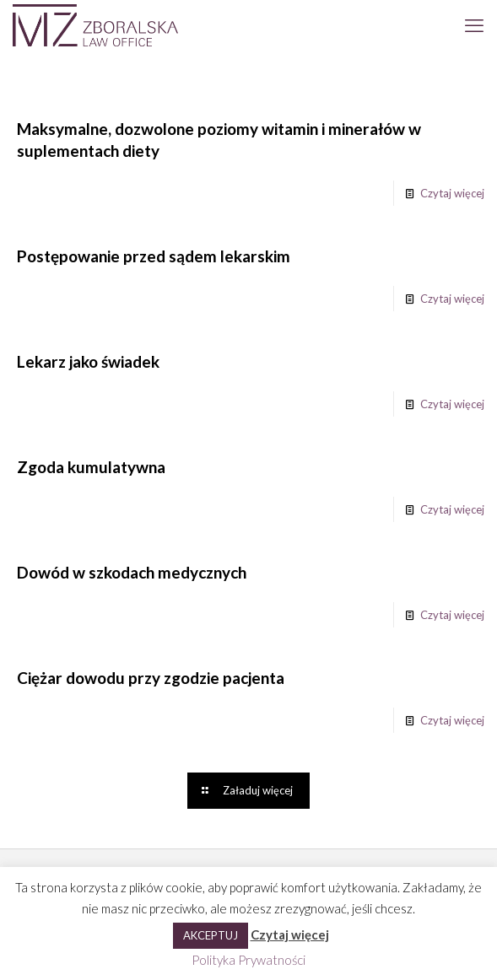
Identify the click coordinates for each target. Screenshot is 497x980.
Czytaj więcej (452, 193)
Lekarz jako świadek (88, 361)
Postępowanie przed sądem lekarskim (154, 256)
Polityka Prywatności (248, 960)
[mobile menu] (474, 25)
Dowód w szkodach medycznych (132, 572)
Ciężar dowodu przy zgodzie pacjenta (151, 678)
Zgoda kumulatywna (91, 467)
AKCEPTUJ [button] (211, 935)
